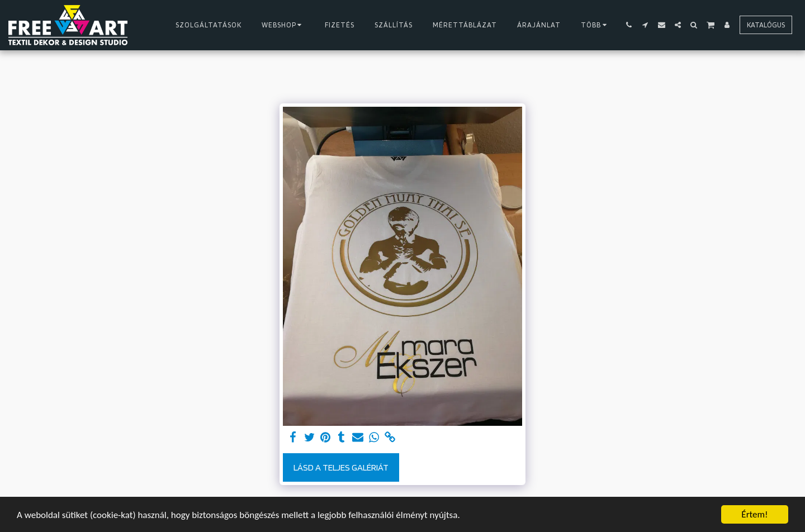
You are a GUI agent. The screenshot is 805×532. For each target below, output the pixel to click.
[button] (629, 25)
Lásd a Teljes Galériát (341, 467)
